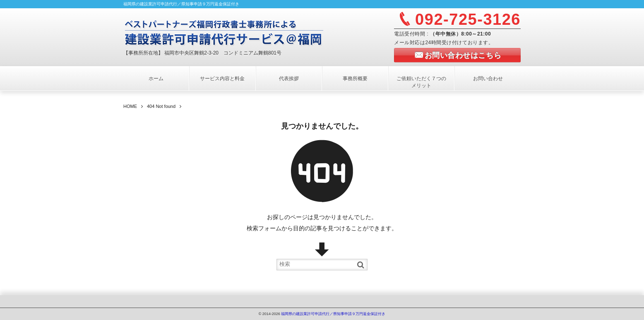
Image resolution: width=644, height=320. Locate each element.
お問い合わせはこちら (463, 55)
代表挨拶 (289, 79)
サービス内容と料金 (222, 79)
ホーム (156, 79)
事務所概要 (355, 79)
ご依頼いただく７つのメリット (421, 82)
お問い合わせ (488, 79)
